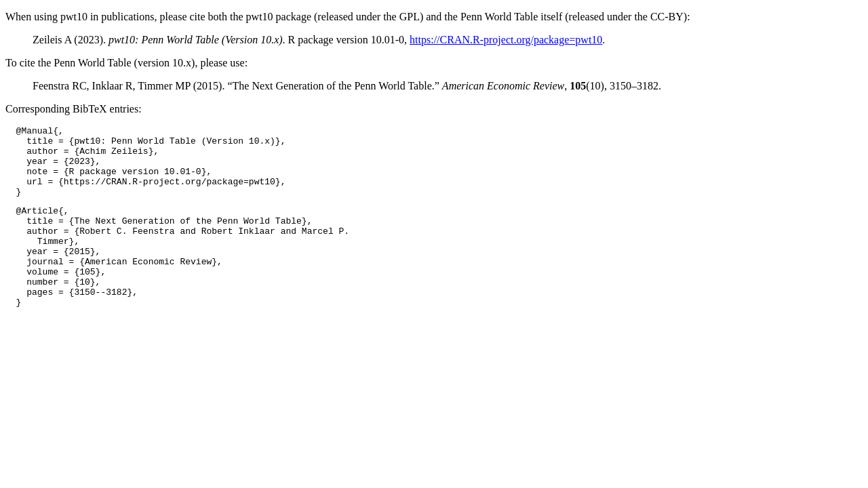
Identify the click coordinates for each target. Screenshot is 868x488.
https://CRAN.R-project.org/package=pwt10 (506, 40)
